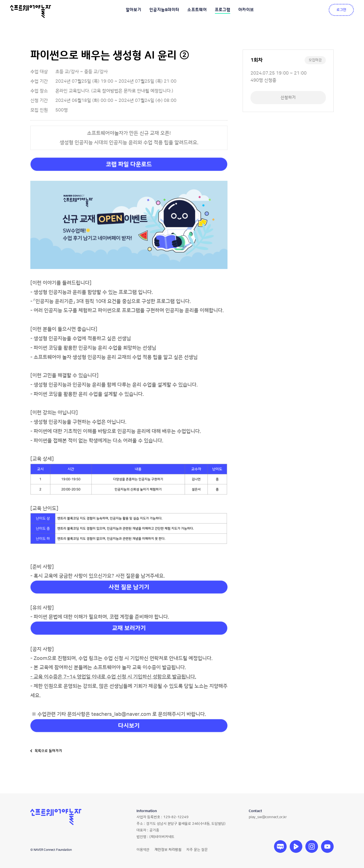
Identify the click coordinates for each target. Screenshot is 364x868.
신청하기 (288, 98)
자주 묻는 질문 (197, 850)
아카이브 (246, 10)
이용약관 (143, 850)
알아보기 (134, 10)
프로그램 (223, 10)
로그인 (341, 10)
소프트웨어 (197, 10)
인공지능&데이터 (164, 10)
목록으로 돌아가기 (48, 751)
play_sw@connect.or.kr (268, 817)
